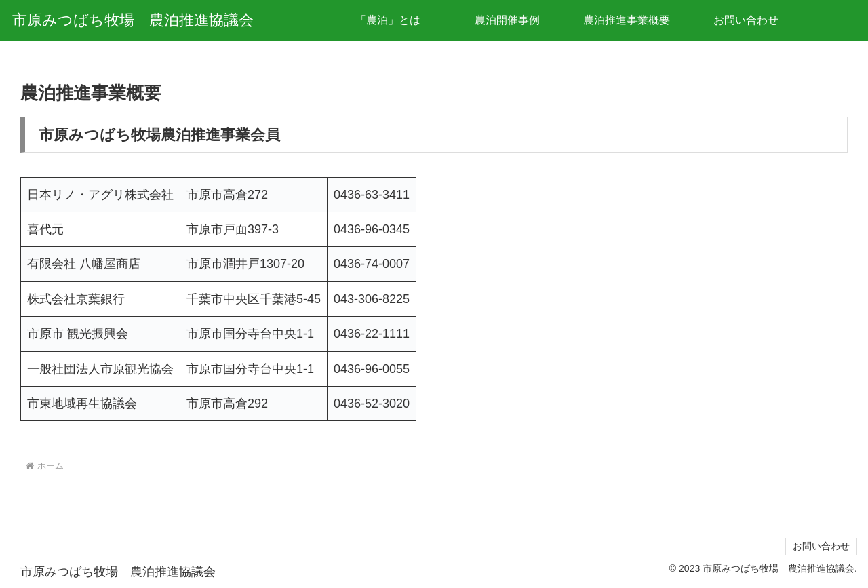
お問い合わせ (821, 546)
